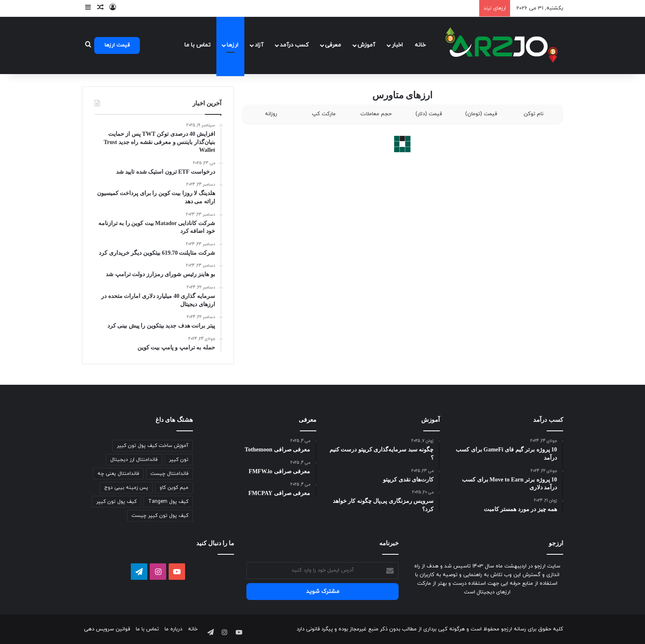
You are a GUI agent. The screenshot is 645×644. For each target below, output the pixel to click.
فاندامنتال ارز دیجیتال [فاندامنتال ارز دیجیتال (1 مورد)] (134, 460)
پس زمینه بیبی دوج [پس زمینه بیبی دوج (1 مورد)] (126, 488)
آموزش (366, 45)
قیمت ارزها (117, 45)
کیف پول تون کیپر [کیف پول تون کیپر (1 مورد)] (116, 502)
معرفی (333, 45)
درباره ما (173, 629)
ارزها (232, 45)
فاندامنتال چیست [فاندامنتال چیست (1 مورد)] (169, 474)
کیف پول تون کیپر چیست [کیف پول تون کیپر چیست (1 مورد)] (160, 516)
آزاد (259, 45)
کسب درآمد (294, 45)
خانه (420, 45)
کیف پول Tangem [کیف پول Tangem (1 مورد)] (168, 502)
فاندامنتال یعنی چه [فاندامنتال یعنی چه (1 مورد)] (118, 474)
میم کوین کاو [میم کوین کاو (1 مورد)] (174, 488)
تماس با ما (197, 45)
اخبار (397, 45)
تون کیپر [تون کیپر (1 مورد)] (179, 460)
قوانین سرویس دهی (107, 629)
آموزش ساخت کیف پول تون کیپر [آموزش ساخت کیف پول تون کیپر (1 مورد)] (153, 446)
